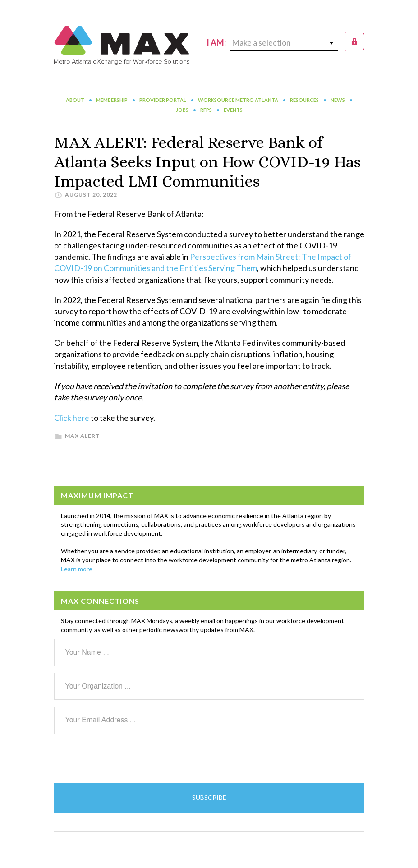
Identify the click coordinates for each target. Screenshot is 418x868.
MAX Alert (83, 436)
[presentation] (123, 758)
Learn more (77, 569)
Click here (72, 418)
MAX (122, 45)
